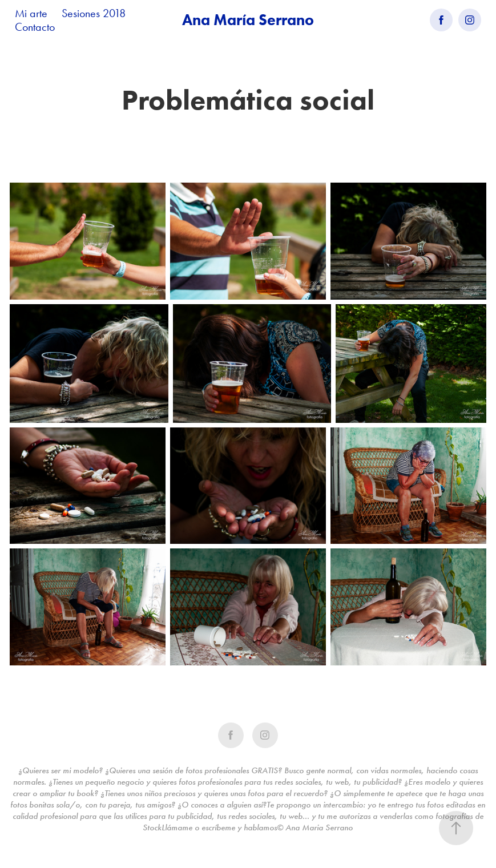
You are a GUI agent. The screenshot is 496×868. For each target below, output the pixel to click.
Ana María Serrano (248, 20)
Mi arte (31, 13)
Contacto (35, 27)
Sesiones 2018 (94, 13)
